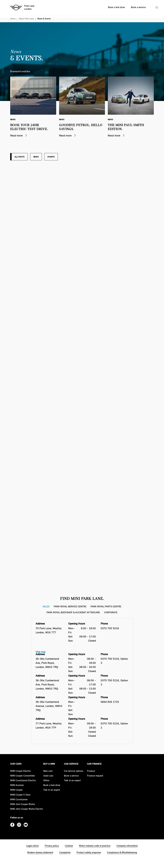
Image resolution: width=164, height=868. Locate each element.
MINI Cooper (16, 790)
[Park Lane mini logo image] (22, 8)
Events (51, 157)
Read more (16, 136)
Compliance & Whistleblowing (122, 852)
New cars (48, 771)
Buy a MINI (49, 764)
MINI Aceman (17, 785)
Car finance (94, 764)
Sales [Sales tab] (46, 606)
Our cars (16, 764)
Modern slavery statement (40, 852)
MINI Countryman (19, 799)
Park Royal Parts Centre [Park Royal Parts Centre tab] (106, 606)
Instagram (19, 825)
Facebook (12, 825)
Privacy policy (52, 846)
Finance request (95, 776)
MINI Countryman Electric (23, 780)
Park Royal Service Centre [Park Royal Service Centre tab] (70, 606)
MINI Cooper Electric (21, 771)
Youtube (26, 825)
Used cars (48, 776)
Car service (71, 764)
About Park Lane (26, 19)
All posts (20, 157)
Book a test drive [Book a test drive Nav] (116, 7)
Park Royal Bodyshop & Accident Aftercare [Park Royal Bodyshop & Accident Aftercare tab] (73, 612)
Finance (91, 771)
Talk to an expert (52, 790)
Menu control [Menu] (157, 8)
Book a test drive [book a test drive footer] (52, 785)
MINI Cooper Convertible (22, 776)
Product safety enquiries (89, 852)
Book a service (71, 776)
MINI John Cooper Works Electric (27, 809)
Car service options (74, 771)
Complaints (65, 852)
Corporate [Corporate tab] (111, 612)
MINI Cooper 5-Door (20, 795)
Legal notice (33, 846)
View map (41, 652)
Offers (46, 780)
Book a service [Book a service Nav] (138, 7)
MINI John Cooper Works (23, 804)
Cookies (69, 846)
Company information (127, 846)
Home (13, 19)
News (36, 157)
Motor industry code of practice (95, 846)
